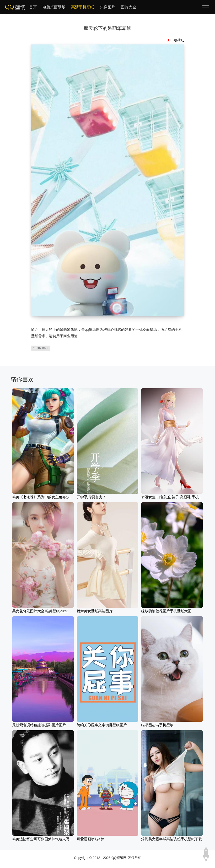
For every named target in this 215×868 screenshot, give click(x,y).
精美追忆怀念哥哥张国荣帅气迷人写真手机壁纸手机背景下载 (61, 839)
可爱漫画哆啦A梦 (90, 839)
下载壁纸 (177, 40)
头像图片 (107, 7)
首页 (33, 7)
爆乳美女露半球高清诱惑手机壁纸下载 (172, 839)
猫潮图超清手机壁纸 (157, 725)
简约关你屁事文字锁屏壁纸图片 (102, 725)
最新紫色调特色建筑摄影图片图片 (39, 725)
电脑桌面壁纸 (54, 7)
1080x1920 (41, 348)
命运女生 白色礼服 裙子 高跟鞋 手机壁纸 (174, 497)
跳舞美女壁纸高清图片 (95, 611)
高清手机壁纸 (83, 7)
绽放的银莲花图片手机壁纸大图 (166, 611)
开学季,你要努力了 (91, 497)
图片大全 (129, 7)
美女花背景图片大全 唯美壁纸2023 (40, 611)
